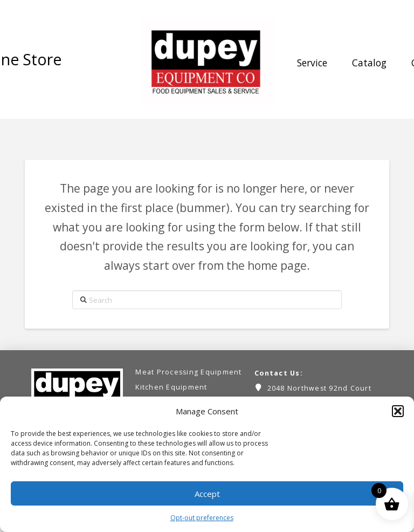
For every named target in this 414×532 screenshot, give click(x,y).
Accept (207, 494)
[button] (398, 411)
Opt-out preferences (202, 518)
